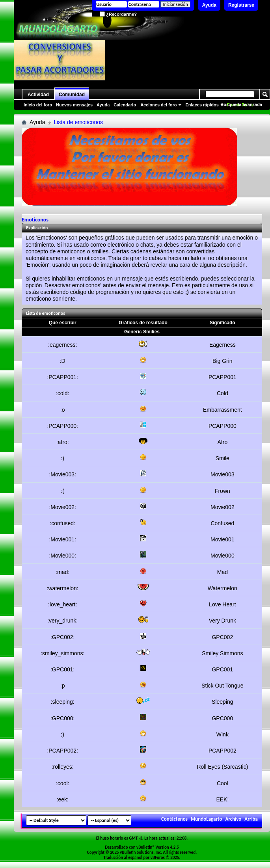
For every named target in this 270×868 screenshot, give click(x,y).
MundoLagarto (207, 819)
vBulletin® (145, 847)
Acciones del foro (158, 105)
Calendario (125, 105)
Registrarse (241, 5)
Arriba (251, 819)
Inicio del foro (38, 105)
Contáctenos (174, 819)
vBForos (158, 858)
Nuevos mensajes (74, 105)
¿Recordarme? (118, 14)
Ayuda (209, 5)
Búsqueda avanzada (241, 104)
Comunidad (72, 95)
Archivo (233, 819)
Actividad (38, 95)
